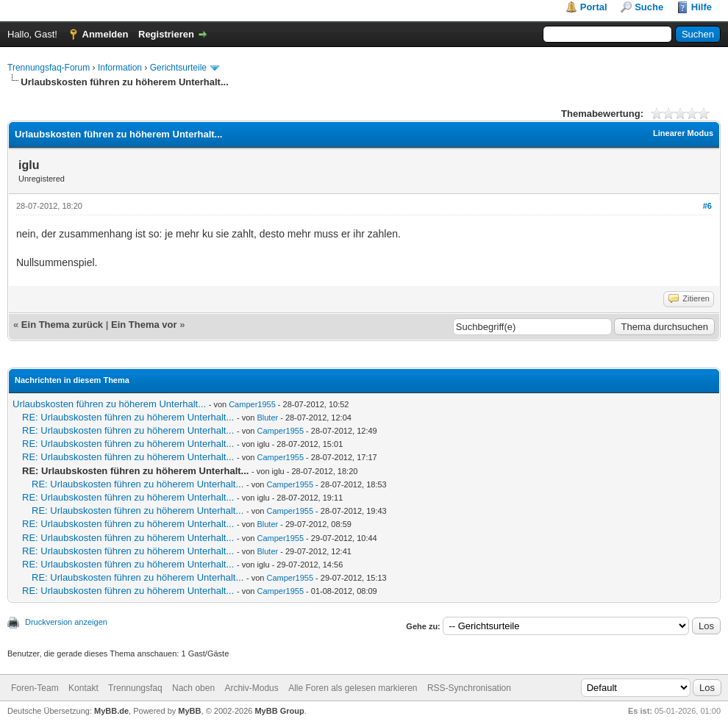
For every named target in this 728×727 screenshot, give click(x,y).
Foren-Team (35, 688)
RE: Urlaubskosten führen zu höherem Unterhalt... (128, 417)
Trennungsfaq (135, 688)
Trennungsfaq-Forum (49, 68)
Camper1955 (252, 404)
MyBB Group (279, 711)
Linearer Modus (683, 133)
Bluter (267, 418)
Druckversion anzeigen (66, 622)
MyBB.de (111, 711)
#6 (707, 206)
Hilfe (702, 7)
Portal (594, 7)
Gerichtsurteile (178, 68)
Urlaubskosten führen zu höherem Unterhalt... (109, 404)
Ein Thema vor (144, 325)
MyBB (189, 711)
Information (120, 68)
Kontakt (83, 688)
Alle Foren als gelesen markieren (353, 688)
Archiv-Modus (251, 688)
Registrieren (166, 34)
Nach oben (193, 688)
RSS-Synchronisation (469, 688)
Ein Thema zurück (62, 325)
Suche (649, 7)
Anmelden (106, 34)
